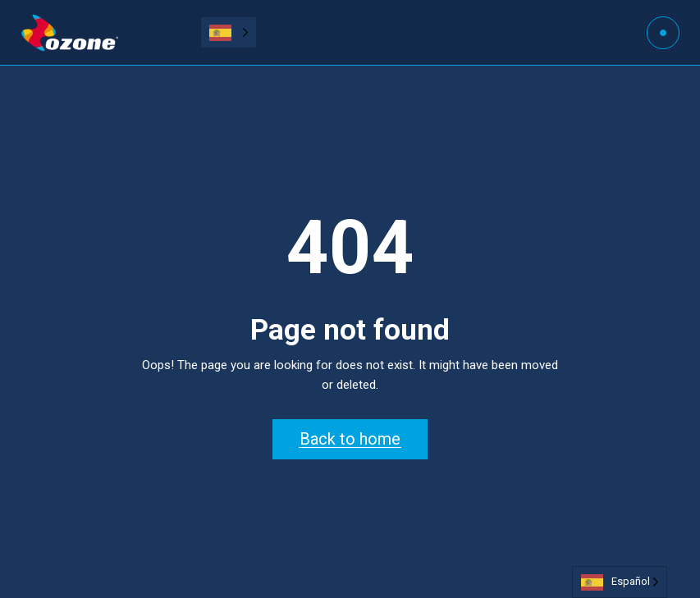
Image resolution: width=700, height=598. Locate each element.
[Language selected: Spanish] (229, 32)
